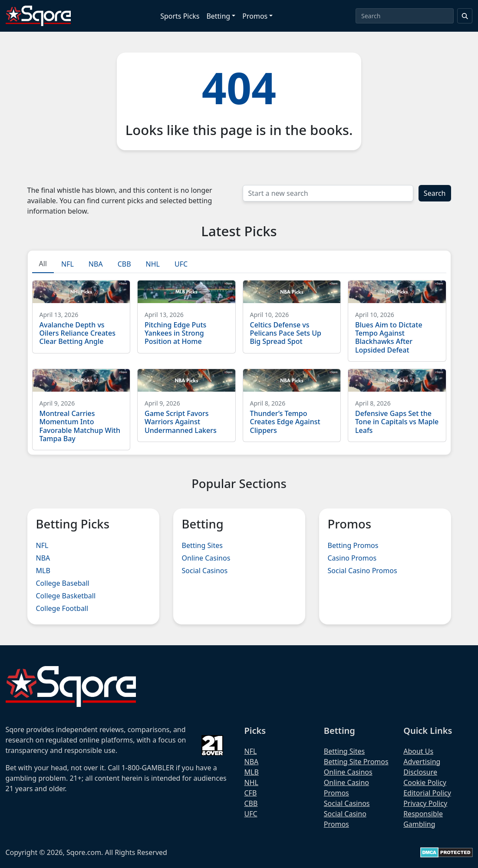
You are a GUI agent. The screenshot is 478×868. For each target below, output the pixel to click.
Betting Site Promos (356, 762)
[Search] (405, 16)
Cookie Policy (425, 782)
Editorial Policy (427, 793)
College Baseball (63, 583)
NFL (42, 545)
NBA (43, 558)
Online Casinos (206, 558)
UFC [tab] (181, 264)
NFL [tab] (68, 264)
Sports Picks (180, 16)
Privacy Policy (425, 803)
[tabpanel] (239, 362)
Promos (255, 16)
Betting (218, 16)
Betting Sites (202, 545)
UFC (251, 814)
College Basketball (66, 596)
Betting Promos (353, 545)
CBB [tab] (124, 264)
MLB (43, 571)
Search (435, 193)
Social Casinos (205, 571)
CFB (251, 793)
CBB (251, 803)
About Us (418, 751)
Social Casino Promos (363, 571)
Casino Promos (352, 558)
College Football (62, 608)
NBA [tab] (96, 264)
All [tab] (43, 264)
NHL (251, 782)
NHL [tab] (153, 264)
